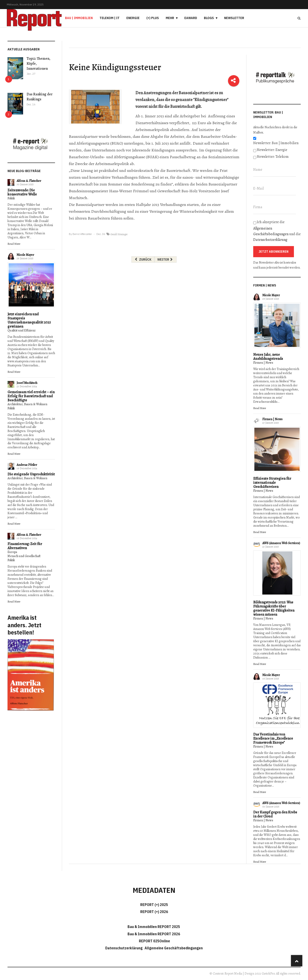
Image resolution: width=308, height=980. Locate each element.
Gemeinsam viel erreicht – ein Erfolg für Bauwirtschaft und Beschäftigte (31, 396)
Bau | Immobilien (79, 18)
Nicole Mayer (25, 255)
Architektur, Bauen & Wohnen (27, 404)
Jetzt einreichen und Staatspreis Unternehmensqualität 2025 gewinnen (29, 320)
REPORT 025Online (154, 941)
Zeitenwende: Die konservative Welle (22, 192)
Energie (133, 18)
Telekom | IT (110, 18)
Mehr (170, 18)
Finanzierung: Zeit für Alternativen (25, 546)
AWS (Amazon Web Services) (281, 543)
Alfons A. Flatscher (29, 181)
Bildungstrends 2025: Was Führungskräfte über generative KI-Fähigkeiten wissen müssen (274, 608)
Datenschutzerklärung (270, 240)
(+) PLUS (153, 18)
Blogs (209, 18)
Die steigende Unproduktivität (31, 474)
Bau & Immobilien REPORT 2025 (154, 927)
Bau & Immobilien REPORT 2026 (154, 934)
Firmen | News (263, 363)
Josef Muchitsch (27, 383)
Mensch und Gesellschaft (24, 556)
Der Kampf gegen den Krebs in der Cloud (275, 814)
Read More (14, 244)
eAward (191, 18)
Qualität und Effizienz (21, 330)
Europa (12, 552)
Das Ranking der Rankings (40, 97)
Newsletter (234, 18)
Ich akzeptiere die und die (277, 231)
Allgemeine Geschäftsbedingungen (174, 948)
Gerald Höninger (119, 234)
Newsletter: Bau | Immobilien (276, 143)
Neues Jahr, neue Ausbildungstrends (268, 357)
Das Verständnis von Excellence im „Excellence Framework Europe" (273, 738)
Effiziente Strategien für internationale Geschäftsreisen (272, 483)
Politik (11, 198)
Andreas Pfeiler (27, 465)
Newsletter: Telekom (273, 157)
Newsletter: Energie (272, 150)
